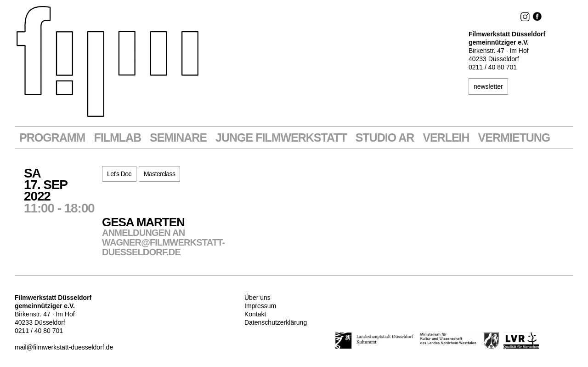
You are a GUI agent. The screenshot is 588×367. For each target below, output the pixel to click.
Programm (52, 138)
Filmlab (117, 138)
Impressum (260, 306)
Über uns (257, 298)
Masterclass (160, 174)
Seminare (178, 138)
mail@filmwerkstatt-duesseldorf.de (64, 347)
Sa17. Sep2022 (63, 190)
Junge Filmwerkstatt (281, 138)
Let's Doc (119, 174)
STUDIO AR (385, 138)
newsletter (488, 86)
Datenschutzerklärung (276, 322)
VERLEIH (446, 138)
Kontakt (255, 314)
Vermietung (514, 138)
